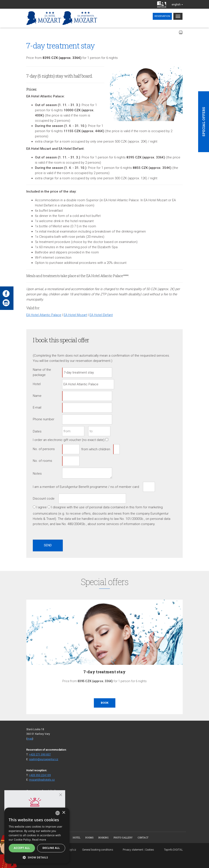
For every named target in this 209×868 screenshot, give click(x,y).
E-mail (37, 407)
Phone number (44, 419)
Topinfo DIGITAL (173, 850)
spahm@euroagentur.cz (44, 759)
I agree (42, 507)
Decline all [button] (51, 848)
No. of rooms (42, 461)
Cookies (150, 850)
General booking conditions (98, 850)
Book (105, 703)
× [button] (64, 813)
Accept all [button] (22, 848)
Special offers (204, 122)
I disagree (59, 507)
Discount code (44, 499)
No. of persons (44, 449)
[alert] (37, 836)
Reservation (162, 16)
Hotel (37, 384)
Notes (37, 474)
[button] (37, 857)
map (30, 739)
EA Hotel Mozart (75, 315)
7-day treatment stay (104, 672)
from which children (96, 449)
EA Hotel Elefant (101, 315)
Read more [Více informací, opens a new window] (39, 840)
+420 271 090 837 (40, 755)
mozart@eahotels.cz (42, 780)
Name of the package (42, 372)
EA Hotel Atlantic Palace (44, 315)
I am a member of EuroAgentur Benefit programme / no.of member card (86, 487)
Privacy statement (133, 850)
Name (37, 396)
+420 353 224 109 (40, 775)
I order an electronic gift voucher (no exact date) (69, 440)
